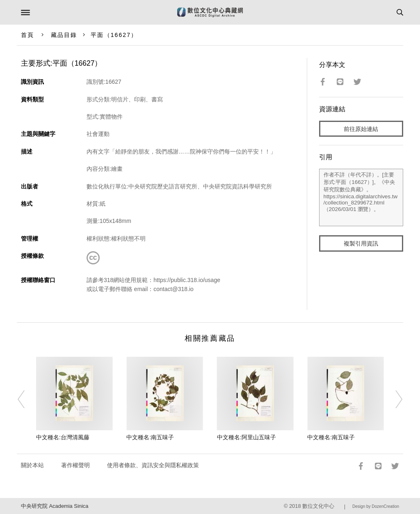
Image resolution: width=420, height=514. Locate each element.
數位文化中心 (318, 506)
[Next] (393, 399)
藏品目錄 (64, 35)
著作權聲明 (75, 465)
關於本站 (32, 465)
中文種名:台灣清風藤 (63, 437)
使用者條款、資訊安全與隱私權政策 (153, 465)
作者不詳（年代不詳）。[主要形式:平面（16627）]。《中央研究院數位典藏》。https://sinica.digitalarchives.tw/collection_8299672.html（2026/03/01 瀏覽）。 (361, 197)
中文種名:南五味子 (150, 437)
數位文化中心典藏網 (210, 12)
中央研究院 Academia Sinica (55, 506)
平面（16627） (114, 35)
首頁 (27, 35)
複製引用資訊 (361, 243)
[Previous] (27, 399)
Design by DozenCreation (376, 506)
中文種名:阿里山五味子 (247, 437)
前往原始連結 (361, 129)
